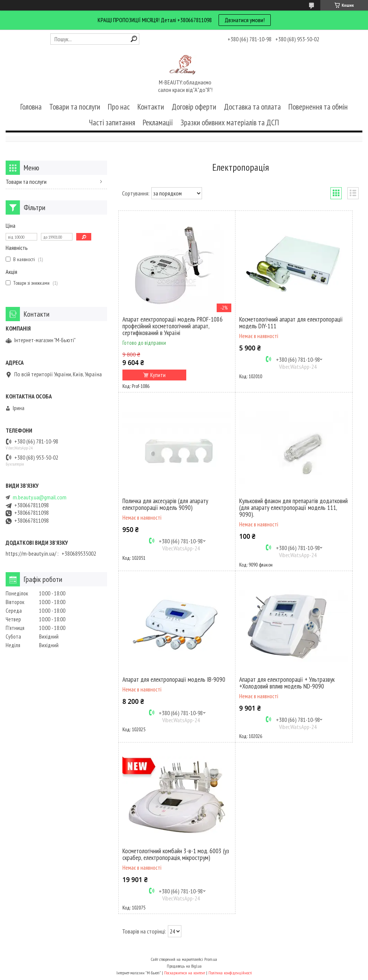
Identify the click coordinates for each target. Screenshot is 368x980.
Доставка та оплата (252, 107)
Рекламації (158, 122)
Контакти (151, 107)
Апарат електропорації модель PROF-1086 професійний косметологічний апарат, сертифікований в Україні (173, 326)
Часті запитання (112, 122)
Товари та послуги (75, 107)
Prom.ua (211, 959)
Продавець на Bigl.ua (184, 966)
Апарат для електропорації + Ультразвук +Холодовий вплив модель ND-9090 (287, 683)
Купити (158, 375)
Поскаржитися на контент (185, 973)
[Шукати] (134, 39)
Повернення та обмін (318, 107)
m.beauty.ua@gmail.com (40, 497)
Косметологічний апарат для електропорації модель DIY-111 (291, 323)
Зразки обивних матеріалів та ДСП (230, 122)
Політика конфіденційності (230, 973)
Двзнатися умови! (245, 20)
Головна (31, 107)
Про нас (119, 107)
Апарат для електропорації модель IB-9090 (174, 679)
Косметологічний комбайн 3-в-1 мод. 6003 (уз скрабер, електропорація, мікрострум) (176, 854)
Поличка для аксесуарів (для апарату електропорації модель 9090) (165, 504)
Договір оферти (194, 107)
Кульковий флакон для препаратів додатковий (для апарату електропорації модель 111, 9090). (293, 508)
